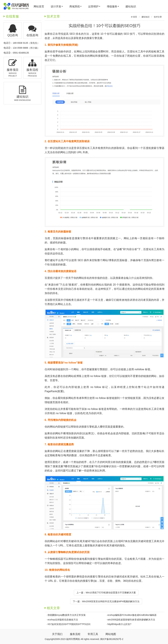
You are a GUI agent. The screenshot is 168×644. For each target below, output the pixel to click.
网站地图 (111, 634)
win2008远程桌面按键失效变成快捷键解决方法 (131, 620)
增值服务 (113, 6)
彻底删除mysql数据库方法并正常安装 (67, 615)
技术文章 (158, 17)
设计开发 (57, 6)
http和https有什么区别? (119, 624)
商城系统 (75, 6)
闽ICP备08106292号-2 (112, 639)
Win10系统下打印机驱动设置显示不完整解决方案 (111, 593)
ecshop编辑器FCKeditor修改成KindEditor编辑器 (132, 615)
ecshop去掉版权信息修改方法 (63, 620)
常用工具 (93, 634)
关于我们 (57, 634)
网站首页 (39, 6)
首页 (135, 17)
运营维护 (94, 6)
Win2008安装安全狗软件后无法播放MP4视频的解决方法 (111, 601)
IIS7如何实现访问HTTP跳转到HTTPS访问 (69, 624)
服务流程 (75, 634)
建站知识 (131, 6)
